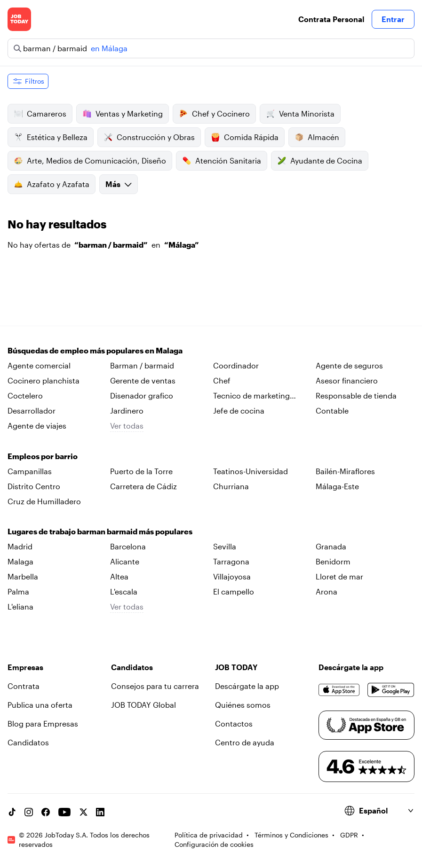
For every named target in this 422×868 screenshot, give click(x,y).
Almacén (317, 137)
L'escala (124, 591)
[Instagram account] (29, 812)
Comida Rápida (245, 137)
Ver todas (127, 426)
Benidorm (333, 561)
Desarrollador (32, 411)
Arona (326, 591)
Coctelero (25, 395)
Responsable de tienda (356, 395)
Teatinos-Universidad (251, 471)
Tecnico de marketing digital (251, 396)
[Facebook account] (46, 812)
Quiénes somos (243, 705)
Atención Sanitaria (222, 161)
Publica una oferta (40, 705)
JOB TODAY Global (143, 705)
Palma (18, 591)
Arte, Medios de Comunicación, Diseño (90, 161)
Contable (332, 411)
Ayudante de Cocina (320, 161)
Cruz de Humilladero (44, 501)
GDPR (349, 835)
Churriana (231, 486)
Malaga (20, 561)
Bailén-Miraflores (345, 471)
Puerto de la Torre (141, 471)
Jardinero (127, 411)
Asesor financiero (347, 380)
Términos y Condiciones (291, 835)
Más (119, 184)
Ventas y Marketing (123, 114)
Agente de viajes (37, 426)
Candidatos (28, 742)
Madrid (20, 546)
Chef (222, 380)
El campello (234, 591)
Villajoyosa (232, 576)
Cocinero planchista (44, 380)
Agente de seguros (349, 365)
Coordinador (236, 365)
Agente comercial (39, 365)
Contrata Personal (331, 19)
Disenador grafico (142, 395)
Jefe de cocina (239, 411)
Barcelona (128, 546)
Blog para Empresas (43, 723)
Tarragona (231, 561)
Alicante (125, 561)
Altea (119, 576)
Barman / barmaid (142, 365)
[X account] (83, 812)
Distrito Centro (34, 486)
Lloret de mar (339, 576)
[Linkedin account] (100, 812)
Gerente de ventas (143, 380)
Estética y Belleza (51, 137)
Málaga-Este (337, 486)
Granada (331, 546)
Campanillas (30, 471)
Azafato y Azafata (52, 184)
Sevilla (225, 546)
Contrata (24, 686)
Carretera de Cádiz (143, 486)
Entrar (393, 19)
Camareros (40, 114)
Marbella (23, 576)
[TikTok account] (12, 812)
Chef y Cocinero (214, 114)
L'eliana (20, 606)
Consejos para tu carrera (155, 686)
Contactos (234, 723)
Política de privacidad (209, 835)
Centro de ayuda (245, 742)
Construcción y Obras (149, 137)
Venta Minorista (300, 114)
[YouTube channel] (64, 812)
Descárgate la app (247, 686)
